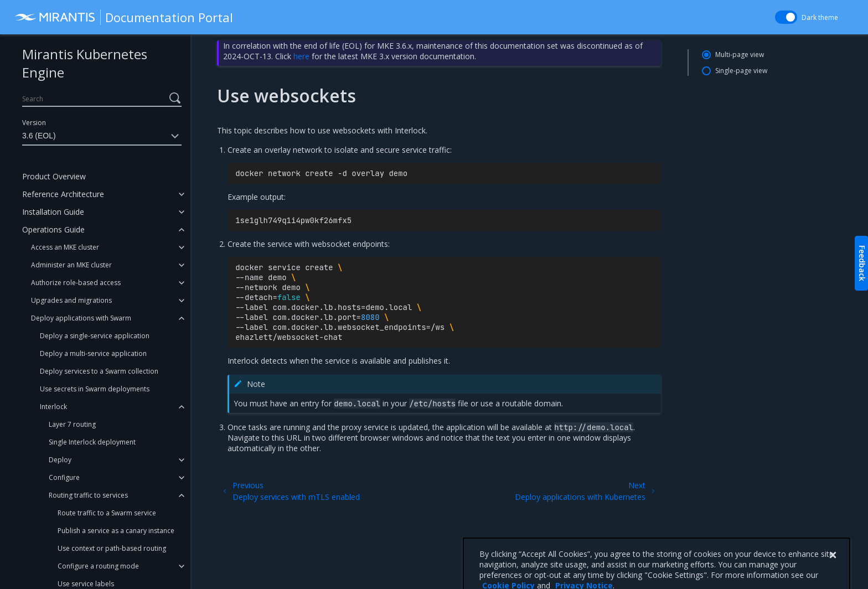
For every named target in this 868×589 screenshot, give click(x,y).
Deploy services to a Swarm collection (99, 371)
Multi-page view (740, 55)
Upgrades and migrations (71, 300)
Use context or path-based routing (112, 548)
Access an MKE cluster (65, 247)
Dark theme (820, 17)
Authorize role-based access (76, 283)
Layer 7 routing (72, 424)
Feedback (862, 263)
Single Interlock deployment (92, 442)
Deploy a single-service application (95, 336)
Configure (64, 477)
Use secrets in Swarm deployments (95, 389)
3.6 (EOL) (102, 136)
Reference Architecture (63, 194)
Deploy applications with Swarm (81, 318)
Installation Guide (53, 212)
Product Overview (54, 176)
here (301, 56)
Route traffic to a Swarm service (107, 513)
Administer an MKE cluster (71, 265)
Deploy (60, 460)
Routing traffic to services (88, 495)
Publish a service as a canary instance (116, 531)
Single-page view (741, 71)
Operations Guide (53, 229)
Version (34, 123)
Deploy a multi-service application (93, 353)
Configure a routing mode (98, 566)
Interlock (53, 407)
